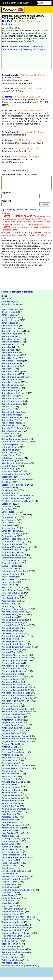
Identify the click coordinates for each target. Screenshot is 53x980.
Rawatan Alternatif (10, 841)
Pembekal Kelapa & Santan (15, 625)
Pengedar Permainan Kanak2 (15, 736)
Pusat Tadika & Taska (12, 833)
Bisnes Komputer (10, 374)
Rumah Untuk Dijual (11, 847)
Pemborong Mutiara (11, 682)
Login (26, 3)
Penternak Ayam (9, 749)
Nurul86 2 (7, 21)
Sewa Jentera (8, 868)
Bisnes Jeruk (7, 369)
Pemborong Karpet (10, 674)
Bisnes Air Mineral (10, 325)
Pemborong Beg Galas (12, 663)
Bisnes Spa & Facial (11, 412)
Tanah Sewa (7, 906)
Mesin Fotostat (9, 577)
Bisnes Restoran (9, 396)
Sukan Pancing (9, 903)
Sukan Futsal (8, 901)
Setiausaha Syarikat (11, 863)
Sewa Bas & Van (9, 865)
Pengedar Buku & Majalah (14, 728)
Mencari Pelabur (9, 574)
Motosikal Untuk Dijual (13, 593)
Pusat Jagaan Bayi (10, 817)
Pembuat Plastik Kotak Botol (15, 712)
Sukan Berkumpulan (11, 898)
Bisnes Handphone (11, 355)
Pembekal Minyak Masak (13, 644)
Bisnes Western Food (11, 431)
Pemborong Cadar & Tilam (14, 671)
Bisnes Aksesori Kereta (12, 331)
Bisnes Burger (8, 336)
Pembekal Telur (9, 652)
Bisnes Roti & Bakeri (11, 398)
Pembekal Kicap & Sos (12, 633)
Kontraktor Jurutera (11, 544)
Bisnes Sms (7, 409)
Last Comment (10, 24)
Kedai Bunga (7, 477)
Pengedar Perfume (10, 733)
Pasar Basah (7, 604)
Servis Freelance (9, 849)
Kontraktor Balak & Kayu (13, 541)
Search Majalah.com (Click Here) (17, 292)
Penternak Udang (10, 763)
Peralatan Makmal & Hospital (16, 766)
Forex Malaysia (9, 444)
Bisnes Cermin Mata (11, 339)
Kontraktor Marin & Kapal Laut (16, 547)
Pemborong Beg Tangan (13, 666)
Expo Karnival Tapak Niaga (14, 442)
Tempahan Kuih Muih (12, 930)
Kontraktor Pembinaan (12, 555)
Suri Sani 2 (10, 110)
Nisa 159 (9, 88)
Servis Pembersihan (11, 855)
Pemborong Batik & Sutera (14, 660)
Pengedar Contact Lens (12, 730)
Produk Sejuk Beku (10, 806)
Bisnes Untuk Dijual (11, 425)
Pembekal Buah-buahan (13, 620)
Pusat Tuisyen (8, 836)
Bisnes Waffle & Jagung (13, 428)
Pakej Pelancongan (11, 595)
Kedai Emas (7, 482)
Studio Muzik (8, 892)
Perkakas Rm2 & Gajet (12, 782)
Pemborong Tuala (10, 704)
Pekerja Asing (8, 606)
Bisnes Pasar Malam (11, 382)
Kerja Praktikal (8, 523)
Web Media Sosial (10, 963)
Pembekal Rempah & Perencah (16, 647)
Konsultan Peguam (11, 531)
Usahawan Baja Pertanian (14, 949)
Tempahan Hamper (11, 914)
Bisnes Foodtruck (10, 352)
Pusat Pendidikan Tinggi (13, 828)
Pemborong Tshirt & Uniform (15, 701)
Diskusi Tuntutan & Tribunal (15, 439)
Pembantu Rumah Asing (13, 612)
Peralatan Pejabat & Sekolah (15, 768)
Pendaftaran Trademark (13, 720)
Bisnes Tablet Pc (9, 420)
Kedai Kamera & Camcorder (15, 496)
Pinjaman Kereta (9, 793)
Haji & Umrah (8, 450)
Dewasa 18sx (8, 434)
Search (13, 3)
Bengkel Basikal (9, 312)
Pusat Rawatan (9, 830)
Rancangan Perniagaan (13, 838)
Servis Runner (8, 860)
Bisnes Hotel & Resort (12, 361)
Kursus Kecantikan (10, 563)
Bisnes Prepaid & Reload (13, 393)
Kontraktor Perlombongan (14, 558)
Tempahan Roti (9, 938)
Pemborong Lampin (11, 679)
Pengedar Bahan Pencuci (13, 725)
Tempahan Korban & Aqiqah (15, 928)
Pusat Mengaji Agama (12, 825)
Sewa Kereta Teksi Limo (13, 871)
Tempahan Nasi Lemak (12, 936)
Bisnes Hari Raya (9, 358)
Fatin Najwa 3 (11, 132)
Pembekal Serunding (11, 649)
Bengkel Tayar (8, 323)
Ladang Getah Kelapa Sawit (15, 571)
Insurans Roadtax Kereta (13, 474)
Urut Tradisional (9, 946)
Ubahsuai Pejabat (10, 941)
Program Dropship (10, 811)
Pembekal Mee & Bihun (13, 641)
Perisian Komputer (10, 774)
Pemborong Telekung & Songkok (18, 698)
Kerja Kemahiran (9, 517)
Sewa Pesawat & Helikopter (15, 876)
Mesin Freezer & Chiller (13, 579)
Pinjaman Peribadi (10, 795)
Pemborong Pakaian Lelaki (14, 690)
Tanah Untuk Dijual (11, 909)
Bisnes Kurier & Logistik (13, 377)
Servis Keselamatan (11, 852)
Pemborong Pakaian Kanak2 (15, 687)
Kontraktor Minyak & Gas (13, 550)
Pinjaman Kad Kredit (11, 790)
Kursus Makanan (9, 566)
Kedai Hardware (9, 488)
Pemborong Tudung (11, 706)
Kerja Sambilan (9, 528)
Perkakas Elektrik (10, 779)
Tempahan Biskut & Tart (13, 911)
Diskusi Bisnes (8, 436)
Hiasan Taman (8, 455)
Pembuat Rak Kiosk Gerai (13, 714)
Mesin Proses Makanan (12, 587)
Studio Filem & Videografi (14, 879)
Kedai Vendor (8, 506)
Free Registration (15, 209)
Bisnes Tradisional (10, 423)
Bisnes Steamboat (10, 415)
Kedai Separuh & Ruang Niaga (16, 501)
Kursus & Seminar (10, 560)
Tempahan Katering (11, 922)
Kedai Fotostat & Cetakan (14, 485)
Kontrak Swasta (9, 536)
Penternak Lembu (10, 760)
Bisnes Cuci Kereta (10, 342)
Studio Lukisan (9, 887)
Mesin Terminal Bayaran (13, 590)
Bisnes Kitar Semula (11, 371)
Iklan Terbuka (8, 461)
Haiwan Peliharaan (10, 447)
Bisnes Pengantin (10, 388)
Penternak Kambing (11, 757)
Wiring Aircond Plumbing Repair (17, 965)
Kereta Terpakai (9, 512)
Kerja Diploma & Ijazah (13, 514)
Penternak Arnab (9, 747)
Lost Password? (33, 209)
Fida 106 (8, 149)
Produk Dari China (10, 803)
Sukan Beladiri (8, 895)
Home (5, 3)
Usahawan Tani (9, 955)
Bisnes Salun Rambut (12, 401)
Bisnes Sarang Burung (12, 404)
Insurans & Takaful (11, 471)
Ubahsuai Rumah (10, 944)
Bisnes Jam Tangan (10, 366)
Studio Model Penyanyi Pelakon (17, 890)
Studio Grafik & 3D (11, 884)
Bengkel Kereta (9, 317)
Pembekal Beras (9, 617)
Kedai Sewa (7, 504)
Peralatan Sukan (9, 771)
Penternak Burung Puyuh (13, 752)
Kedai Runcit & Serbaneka (14, 498)
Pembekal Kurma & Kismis (14, 636)
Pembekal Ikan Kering (12, 622)
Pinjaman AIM (8, 784)
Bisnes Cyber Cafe (10, 344)
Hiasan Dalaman (9, 452)
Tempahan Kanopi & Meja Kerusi (17, 919)
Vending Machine (10, 957)
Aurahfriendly (11, 75)
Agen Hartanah (9, 309)
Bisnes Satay (7, 406)
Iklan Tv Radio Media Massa (15, 463)
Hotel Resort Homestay (12, 458)
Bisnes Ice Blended (11, 363)
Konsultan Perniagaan (12, 304)
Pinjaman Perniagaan (12, 798)
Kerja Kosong (8, 520)
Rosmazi (9, 97)
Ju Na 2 (8, 157)
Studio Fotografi (9, 882)
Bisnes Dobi (7, 347)
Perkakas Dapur (9, 776)
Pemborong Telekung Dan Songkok (28, 49)
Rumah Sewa (8, 844)
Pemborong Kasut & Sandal (15, 677)
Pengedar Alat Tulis (11, 722)
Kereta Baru (7, 509)
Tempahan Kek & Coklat (13, 925)
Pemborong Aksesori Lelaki (14, 655)
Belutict (8, 140)
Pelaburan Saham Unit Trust (15, 609)
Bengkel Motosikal (10, 320)
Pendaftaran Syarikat (11, 717)
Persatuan (6, 298)
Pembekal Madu (9, 639)
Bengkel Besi (8, 315)
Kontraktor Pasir (9, 552)
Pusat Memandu (9, 822)
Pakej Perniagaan (10, 301)
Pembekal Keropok (10, 631)
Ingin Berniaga (8, 469)
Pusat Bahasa (8, 814)
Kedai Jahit (7, 493)
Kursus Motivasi (9, 568)
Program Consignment (20, 47)
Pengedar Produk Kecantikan (15, 739)
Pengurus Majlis (9, 744)
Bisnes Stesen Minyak (12, 417)
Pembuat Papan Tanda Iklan (15, 709)
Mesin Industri (8, 582)
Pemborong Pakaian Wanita (15, 695)
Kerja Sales (7, 525)
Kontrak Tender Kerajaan (13, 539)
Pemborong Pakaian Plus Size (16, 693)
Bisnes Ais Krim (9, 328)
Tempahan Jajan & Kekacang (15, 917)
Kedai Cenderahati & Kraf (14, 479)
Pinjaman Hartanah (11, 787)
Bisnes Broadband (10, 334)
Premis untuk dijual (11, 801)
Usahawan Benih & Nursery (15, 952)
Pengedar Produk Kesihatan (15, 741)
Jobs (20, 3)
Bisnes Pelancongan (11, 385)
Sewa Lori (6, 873)
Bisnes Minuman (9, 379)
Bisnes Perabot (8, 390)
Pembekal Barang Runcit (13, 614)
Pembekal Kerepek (10, 628)
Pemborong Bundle (11, 668)
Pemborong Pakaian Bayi (13, 685)
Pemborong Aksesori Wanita (15, 658)
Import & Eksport (10, 466)
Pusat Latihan (8, 820)
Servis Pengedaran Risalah (14, 857)
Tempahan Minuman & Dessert (16, 933)
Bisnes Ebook (8, 350)
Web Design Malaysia (12, 960)
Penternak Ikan (9, 755)
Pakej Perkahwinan (10, 598)
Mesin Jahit (7, 585)
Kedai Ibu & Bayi (9, 490)
